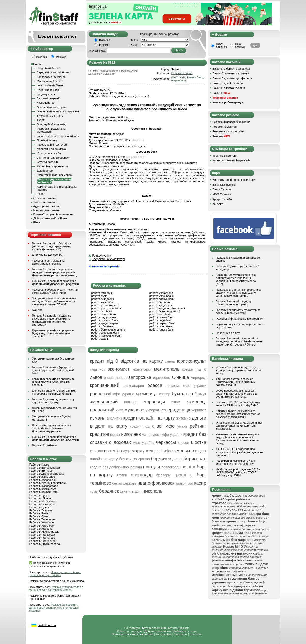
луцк (127, 451)
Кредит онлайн (222, 199)
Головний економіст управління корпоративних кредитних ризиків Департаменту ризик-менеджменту (55, 272)
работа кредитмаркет (105, 323)
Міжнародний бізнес (50, 81)
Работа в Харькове (41, 526)
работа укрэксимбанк (105, 305)
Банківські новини (224, 185)
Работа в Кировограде (44, 486)
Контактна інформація (104, 266)
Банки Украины (222, 189)
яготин (122, 475)
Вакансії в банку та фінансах (231, 69)
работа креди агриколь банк (167, 308)
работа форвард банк (105, 333)
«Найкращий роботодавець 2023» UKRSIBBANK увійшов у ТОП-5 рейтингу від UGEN (238, 472)
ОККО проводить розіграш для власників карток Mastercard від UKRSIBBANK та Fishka (236, 394)
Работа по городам (130, 631)
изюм (176, 402)
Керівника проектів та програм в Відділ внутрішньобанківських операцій (53, 333)
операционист (115, 378)
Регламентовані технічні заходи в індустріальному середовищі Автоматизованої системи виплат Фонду (238, 439)
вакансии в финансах (253, 593)
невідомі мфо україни (186, 386)
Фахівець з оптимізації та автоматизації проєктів (48, 262)
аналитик (114, 418)
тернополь (161, 378)
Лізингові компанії (45, 202)
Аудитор (37, 310)
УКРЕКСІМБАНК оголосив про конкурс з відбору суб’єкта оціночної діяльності (239, 452)
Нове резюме (240, 45)
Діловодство (45, 171)
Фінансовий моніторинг (52, 107)
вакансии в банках (258, 529)
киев (119, 410)
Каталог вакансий (154, 628)
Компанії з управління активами (54, 214)
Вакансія (105, 40)
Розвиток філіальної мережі (55, 175)
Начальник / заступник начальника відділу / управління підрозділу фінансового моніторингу (238, 293)
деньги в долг (131, 491)
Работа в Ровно (39, 513)
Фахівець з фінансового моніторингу (239, 319)
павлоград (170, 467)
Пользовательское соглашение (132, 634)
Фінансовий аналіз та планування (59, 111)
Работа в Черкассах (42, 535)
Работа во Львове (41, 498)
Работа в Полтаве (41, 510)
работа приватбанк (162, 317)
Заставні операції (48, 98)
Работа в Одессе (40, 507)
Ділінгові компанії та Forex (50, 218)
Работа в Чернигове (42, 538)
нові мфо (163, 451)
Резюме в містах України (229, 131)
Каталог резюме (179, 628)
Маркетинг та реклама (51, 149)
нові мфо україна (119, 394)
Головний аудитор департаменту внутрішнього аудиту (53, 401)
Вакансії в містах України (229, 88)
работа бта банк (160, 302)
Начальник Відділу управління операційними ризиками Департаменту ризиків (52, 428)
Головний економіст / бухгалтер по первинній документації (238, 311)
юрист (115, 435)
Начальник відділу (228, 333)
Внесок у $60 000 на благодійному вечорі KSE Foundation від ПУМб (238, 404)
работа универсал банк (106, 308)
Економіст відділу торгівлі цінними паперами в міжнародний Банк (54, 392)
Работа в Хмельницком (44, 532)
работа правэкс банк (105, 320)
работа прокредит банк (106, 336)
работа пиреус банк (162, 323)
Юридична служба (49, 153)
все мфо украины (238, 514)
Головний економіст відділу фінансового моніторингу (234, 303)
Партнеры (181, 634)
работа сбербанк (102, 326)
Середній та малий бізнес (54, 72)
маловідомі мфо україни (162, 435)
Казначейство (46, 103)
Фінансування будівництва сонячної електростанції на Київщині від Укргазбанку (239, 426)
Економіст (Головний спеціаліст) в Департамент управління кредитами (55, 282)
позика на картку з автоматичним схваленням (240, 570)
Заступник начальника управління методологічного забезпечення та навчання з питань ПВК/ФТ (54, 301)
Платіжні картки (47, 140)
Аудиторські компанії (47, 206)
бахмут (200, 394)
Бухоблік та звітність (50, 116)
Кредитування (46, 94)
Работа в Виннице (41, 471)
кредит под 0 (142, 426)
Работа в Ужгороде (42, 522)
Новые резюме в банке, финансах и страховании (55, 574)
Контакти (218, 204)
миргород (198, 378)
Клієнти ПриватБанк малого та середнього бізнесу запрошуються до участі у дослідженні (238, 414)
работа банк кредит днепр (108, 330)
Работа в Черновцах (42, 541)
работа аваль (100, 339)
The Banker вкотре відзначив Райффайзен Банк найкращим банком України (236, 382)
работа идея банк (161, 326)
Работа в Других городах (45, 544)
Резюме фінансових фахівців (231, 122)
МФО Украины (222, 194)
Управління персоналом (53, 166)
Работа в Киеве (39, 465)
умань (182, 426)
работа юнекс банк (162, 330)
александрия (133, 386)
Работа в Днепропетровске (47, 474)
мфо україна (144, 443)
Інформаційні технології (52, 145)
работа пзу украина (104, 317)
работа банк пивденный (165, 311)
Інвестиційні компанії (47, 210)
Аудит (41, 120)
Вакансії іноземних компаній (231, 73)
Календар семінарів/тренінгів (231, 160)
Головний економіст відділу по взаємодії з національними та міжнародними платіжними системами (52, 320)
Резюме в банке (182, 73)
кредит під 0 (194, 369)
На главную (132, 628)
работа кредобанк (161, 305)
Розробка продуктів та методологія (51, 130)
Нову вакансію (222, 45)
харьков (97, 451)
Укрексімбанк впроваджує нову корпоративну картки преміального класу (239, 370)
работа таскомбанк (104, 302)
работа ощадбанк (103, 299)
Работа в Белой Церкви (45, 468)
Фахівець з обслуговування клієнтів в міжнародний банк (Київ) (55, 291)
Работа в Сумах (40, 516)
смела (170, 361)
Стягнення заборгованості (54, 158)
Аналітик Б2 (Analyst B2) (48, 255)
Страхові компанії (45, 198)
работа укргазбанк (161, 293)
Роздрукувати (102, 256)
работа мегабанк (160, 314)
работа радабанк (160, 320)
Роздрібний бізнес (49, 68)
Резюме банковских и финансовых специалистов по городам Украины (54, 608)
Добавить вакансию (158, 631)
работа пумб (99, 296)
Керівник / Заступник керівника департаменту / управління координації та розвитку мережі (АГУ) (236, 279)
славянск (98, 369)
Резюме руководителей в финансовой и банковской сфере (56, 588)
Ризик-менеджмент (49, 90)
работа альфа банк (104, 314)
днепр (177, 459)
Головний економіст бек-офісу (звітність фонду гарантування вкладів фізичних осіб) (52, 246)
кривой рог (184, 483)
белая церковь (124, 483)
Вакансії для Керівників (228, 83)
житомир (183, 418)
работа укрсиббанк (162, 296)
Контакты (196, 634)
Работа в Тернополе (42, 519)
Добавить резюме (185, 631)
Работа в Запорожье (42, 480)
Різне (40, 194)
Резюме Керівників (225, 127)
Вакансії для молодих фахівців (233, 78)
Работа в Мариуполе (43, 501)
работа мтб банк (102, 293)
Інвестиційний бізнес (50, 85)
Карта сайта (164, 634)
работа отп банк (102, 311)
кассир (165, 394)
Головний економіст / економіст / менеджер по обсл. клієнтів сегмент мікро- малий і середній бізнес (239, 341)
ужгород (152, 410)
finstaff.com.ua (47, 625)
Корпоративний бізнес (51, 77)
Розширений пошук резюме (159, 34)
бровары (164, 475)
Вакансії (222, 93)
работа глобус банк (162, 299)
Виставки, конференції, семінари (234, 180)
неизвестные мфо (234, 525)
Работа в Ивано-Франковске (48, 483)
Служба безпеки (47, 162)
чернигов (199, 410)
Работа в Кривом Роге (43, 492)
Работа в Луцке (39, 495)
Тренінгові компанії (225, 156)
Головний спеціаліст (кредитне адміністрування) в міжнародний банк (53, 370)
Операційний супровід (51, 124)
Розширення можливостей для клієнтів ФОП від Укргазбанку (236, 462)
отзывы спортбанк (233, 564)
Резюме (104, 45)
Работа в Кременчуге (43, 489)
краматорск (142, 369)
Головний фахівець (45, 445)
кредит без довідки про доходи (116, 467)
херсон (184, 443)
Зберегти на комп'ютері (108, 259)
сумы (94, 491)
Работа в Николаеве (42, 504)
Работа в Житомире (42, 477)
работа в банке (221, 579)
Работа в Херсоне (41, 529)
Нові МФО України (223, 499)
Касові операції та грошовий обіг (58, 136)
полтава (131, 402)
